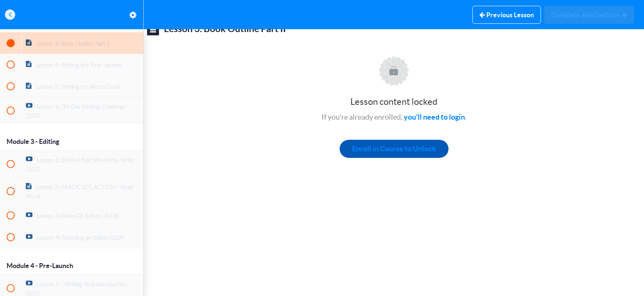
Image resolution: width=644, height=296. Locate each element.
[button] (10, 15)
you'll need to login (434, 117)
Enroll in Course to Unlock (394, 149)
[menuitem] (133, 15)
